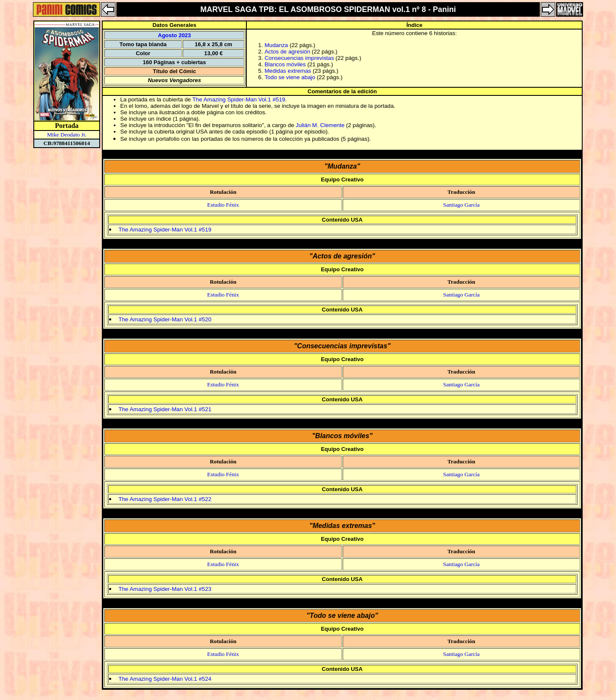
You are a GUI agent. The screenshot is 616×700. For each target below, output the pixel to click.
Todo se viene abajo (290, 77)
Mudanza (276, 45)
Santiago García (462, 205)
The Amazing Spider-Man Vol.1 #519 (239, 99)
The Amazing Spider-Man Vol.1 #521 (165, 409)
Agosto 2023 (174, 35)
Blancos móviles (285, 64)
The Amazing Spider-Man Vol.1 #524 (165, 679)
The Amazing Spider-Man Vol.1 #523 (165, 589)
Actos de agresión (287, 52)
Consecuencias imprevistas (299, 58)
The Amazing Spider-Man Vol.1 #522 (165, 499)
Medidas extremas (288, 71)
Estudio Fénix (223, 205)
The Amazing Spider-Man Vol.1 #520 (165, 319)
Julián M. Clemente (320, 125)
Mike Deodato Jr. (67, 135)
